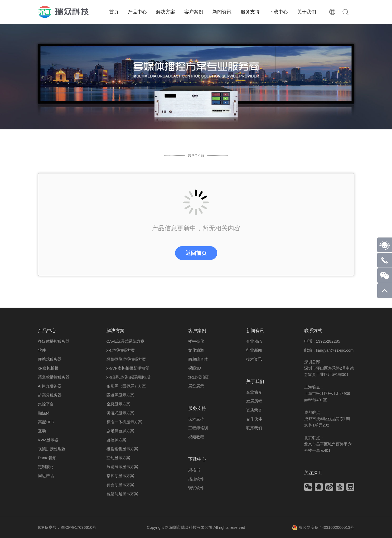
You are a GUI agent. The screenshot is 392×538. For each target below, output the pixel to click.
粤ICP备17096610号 (78, 527)
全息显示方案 (118, 404)
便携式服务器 (50, 359)
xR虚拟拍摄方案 (121, 350)
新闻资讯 (255, 331)
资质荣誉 (254, 410)
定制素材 (46, 467)
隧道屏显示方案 (120, 395)
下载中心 (197, 459)
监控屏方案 (116, 440)
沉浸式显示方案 (120, 413)
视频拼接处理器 (52, 449)
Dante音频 (47, 458)
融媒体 (44, 413)
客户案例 (197, 331)
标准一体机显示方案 (124, 422)
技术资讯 (254, 359)
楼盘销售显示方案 (122, 449)
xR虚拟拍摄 (48, 368)
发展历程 (254, 401)
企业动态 (254, 341)
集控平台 (46, 404)
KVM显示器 (48, 440)
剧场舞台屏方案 (120, 431)
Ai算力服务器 (50, 386)
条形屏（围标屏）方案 (126, 386)
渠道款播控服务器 (54, 377)
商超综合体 (198, 359)
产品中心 (47, 331)
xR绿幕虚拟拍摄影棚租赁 (129, 377)
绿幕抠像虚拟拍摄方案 (126, 359)
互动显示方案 (118, 458)
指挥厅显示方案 (120, 476)
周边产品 (46, 476)
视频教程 (196, 437)
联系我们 (254, 428)
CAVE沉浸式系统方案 (126, 341)
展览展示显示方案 (122, 467)
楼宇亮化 (196, 341)
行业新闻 (254, 350)
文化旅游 (196, 350)
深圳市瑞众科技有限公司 (191, 527)
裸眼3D (195, 368)
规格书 (194, 470)
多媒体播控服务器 (54, 341)
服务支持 (197, 408)
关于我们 (255, 382)
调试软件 (196, 488)
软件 (42, 350)
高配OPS (46, 422)
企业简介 (254, 392)
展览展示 (196, 386)
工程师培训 (198, 428)
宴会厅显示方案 (120, 485)
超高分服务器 (50, 395)
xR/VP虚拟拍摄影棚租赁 (128, 368)
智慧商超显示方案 (122, 494)
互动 (42, 431)
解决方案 (115, 331)
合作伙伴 (254, 419)
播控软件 (196, 479)
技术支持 (196, 419)
